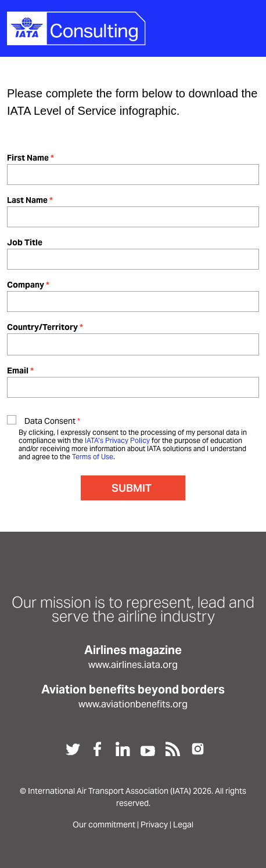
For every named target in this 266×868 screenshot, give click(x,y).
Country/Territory (42, 327)
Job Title (25, 242)
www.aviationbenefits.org (133, 704)
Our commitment (104, 825)
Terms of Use (93, 457)
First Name (28, 158)
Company (26, 285)
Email (18, 371)
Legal (183, 825)
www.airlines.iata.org (133, 665)
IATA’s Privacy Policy (117, 440)
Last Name (27, 200)
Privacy (154, 825)
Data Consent (50, 421)
